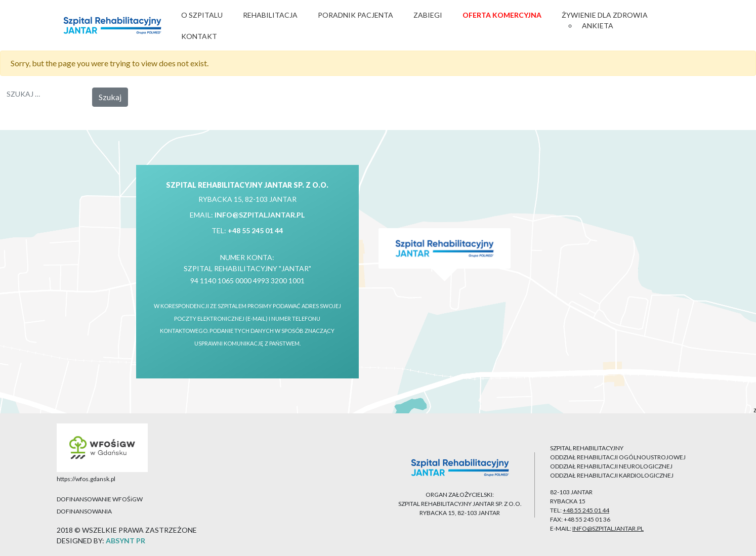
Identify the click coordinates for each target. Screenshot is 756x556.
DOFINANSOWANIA (84, 511)
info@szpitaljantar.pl (260, 215)
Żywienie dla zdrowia (605, 15)
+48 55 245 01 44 (255, 230)
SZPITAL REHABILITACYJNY (587, 448)
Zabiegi (428, 15)
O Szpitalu (202, 15)
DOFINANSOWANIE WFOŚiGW (100, 499)
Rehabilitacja (270, 15)
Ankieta (598, 26)
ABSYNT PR (125, 541)
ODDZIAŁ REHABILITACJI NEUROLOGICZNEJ (611, 466)
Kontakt (199, 36)
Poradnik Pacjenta (355, 15)
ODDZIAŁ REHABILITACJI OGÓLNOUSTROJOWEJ (618, 457)
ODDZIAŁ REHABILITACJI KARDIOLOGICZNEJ (612, 475)
